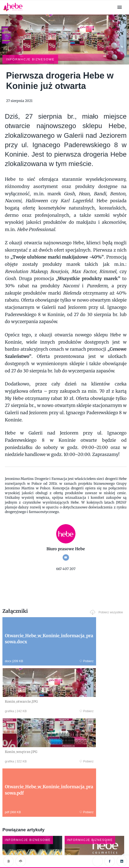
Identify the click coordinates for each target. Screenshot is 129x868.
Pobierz (30, 635)
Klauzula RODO (64, 854)
